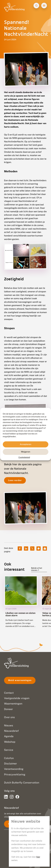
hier (38, 86)
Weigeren (26, 452)
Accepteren (26, 444)
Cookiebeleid (24, 457)
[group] (21, 604)
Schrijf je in (15, 824)
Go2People (37, 841)
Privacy (26, 850)
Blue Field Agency (33, 844)
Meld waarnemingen (20, 680)
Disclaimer (26, 855)
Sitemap (26, 861)
